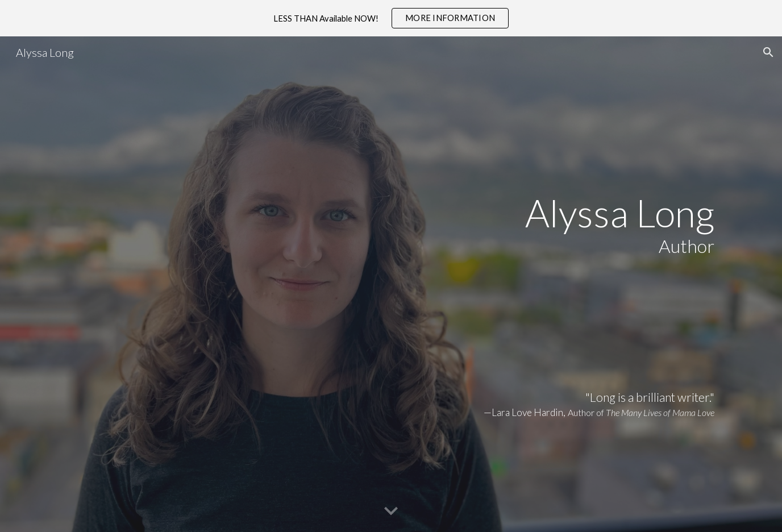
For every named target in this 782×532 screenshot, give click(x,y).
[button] (768, 52)
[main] (391, 284)
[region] (391, 18)
